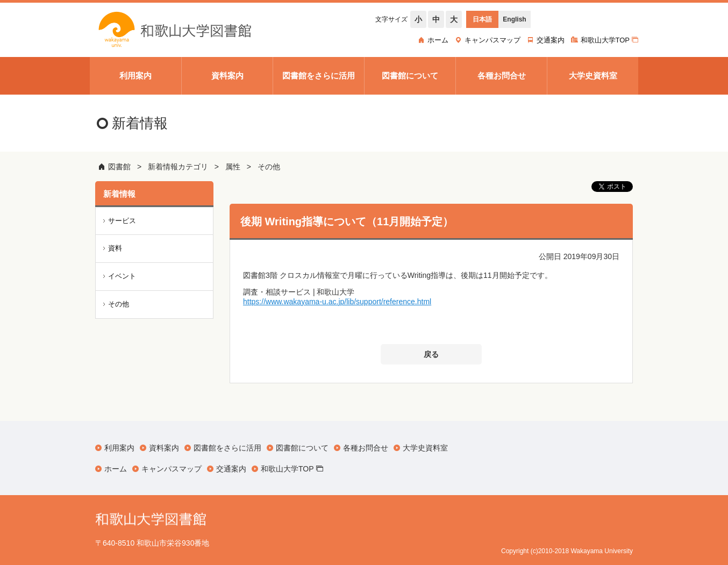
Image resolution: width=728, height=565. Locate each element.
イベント (122, 276)
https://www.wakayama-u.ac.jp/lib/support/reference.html (337, 302)
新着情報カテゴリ (178, 167)
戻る (431, 354)
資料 (115, 248)
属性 (233, 167)
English (514, 19)
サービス (122, 221)
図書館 (119, 167)
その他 (269, 167)
